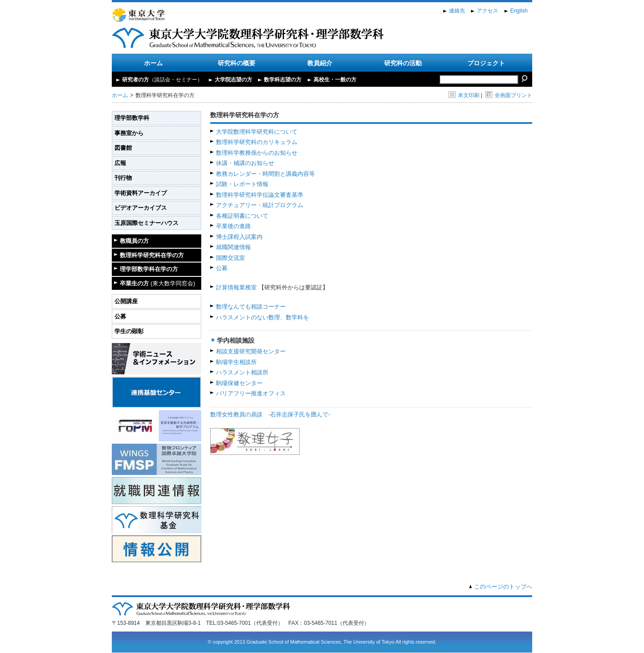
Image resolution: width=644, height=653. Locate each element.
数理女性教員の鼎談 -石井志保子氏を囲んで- (270, 414)
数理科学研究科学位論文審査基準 (260, 195)
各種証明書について (242, 216)
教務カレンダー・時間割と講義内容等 (265, 174)
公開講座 (126, 301)
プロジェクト (486, 63)
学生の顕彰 (129, 331)
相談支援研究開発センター (251, 351)
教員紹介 (320, 63)
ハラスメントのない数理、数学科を (263, 317)
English (519, 11)
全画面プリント (509, 95)
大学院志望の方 (233, 80)
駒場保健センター (239, 383)
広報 (120, 163)
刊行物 (123, 178)
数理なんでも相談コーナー (251, 307)
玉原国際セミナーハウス (146, 223)
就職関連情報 (233, 247)
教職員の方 (134, 241)
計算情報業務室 (236, 287)
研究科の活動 (403, 63)
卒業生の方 (157, 283)
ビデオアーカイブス (141, 208)
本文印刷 (464, 95)
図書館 (123, 148)
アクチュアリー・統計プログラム (260, 205)
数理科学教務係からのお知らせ (257, 153)
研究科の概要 (237, 63)
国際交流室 (231, 258)
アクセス (487, 11)
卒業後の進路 (233, 226)
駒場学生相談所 (236, 362)
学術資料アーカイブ (141, 193)
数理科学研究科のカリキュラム (257, 142)
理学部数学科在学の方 (149, 269)
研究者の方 (162, 80)
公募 (120, 316)
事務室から (129, 133)
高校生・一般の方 (335, 80)
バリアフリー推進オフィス (251, 393)
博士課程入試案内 (239, 237)
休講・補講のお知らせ (245, 163)
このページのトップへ (503, 587)
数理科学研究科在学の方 (152, 255)
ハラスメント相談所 (242, 372)
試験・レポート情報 (242, 184)
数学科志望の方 (283, 80)
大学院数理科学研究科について (257, 132)
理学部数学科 (132, 118)
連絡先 (457, 11)
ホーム (153, 63)
